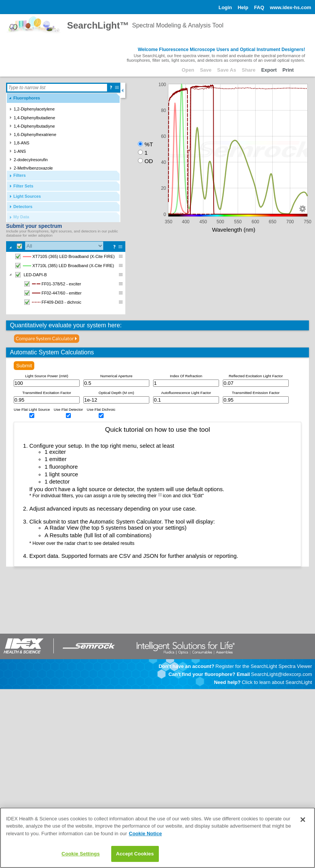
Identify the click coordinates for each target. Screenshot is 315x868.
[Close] (303, 820)
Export (269, 70)
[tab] (63, 98)
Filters (20, 175)
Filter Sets (23, 186)
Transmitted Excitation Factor (46, 393)
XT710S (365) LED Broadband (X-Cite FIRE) (64, 256)
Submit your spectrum (34, 226)
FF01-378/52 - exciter (52, 284)
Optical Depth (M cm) (116, 393)
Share (249, 70)
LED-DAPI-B (30, 275)
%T (149, 144)
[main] (157, 838)
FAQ (259, 7)
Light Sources (27, 196)
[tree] (66, 283)
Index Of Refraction (186, 376)
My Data (21, 217)
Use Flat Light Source (32, 409)
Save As (227, 70)
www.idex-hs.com (290, 7)
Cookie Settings (81, 854)
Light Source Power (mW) (47, 376)
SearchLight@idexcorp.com (281, 674)
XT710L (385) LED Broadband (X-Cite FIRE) (64, 266)
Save (206, 70)
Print (288, 70)
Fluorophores (27, 98)
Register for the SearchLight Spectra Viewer (264, 666)
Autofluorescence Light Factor (186, 393)
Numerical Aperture (116, 376)
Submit (24, 366)
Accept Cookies (135, 854)
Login (225, 7)
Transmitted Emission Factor (256, 393)
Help (243, 7)
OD (149, 161)
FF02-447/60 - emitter (52, 293)
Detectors (23, 207)
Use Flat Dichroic (101, 409)
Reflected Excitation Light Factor (256, 376)
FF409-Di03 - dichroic (52, 302)
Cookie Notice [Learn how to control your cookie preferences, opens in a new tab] (145, 834)
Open (188, 70)
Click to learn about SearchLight (277, 682)
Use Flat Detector (68, 409)
